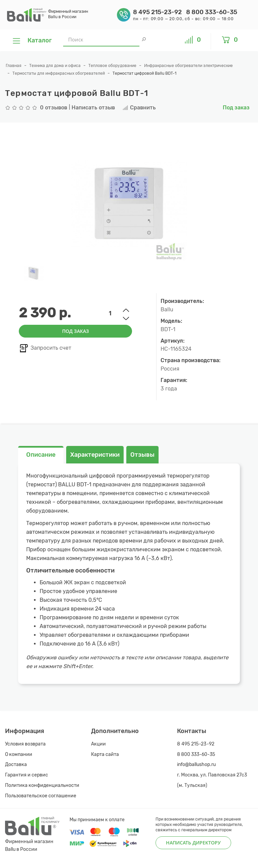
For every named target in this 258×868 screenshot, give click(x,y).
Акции (98, 744)
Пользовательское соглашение (41, 796)
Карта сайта (105, 754)
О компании (19, 754)
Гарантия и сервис (27, 775)
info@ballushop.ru (196, 765)
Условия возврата (25, 744)
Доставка (16, 765)
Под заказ (76, 331)
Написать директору (193, 843)
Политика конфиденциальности (42, 785)
